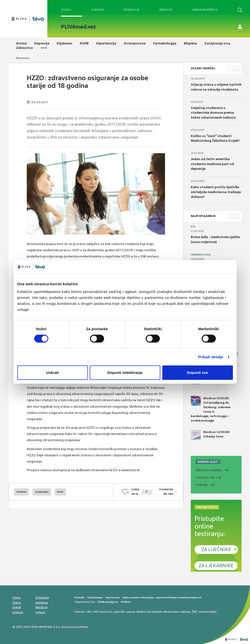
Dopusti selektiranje (125, 373)
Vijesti (17, 607)
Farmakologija (201, 255)
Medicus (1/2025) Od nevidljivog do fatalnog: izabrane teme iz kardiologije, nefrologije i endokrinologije (211, 409)
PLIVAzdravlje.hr (108, 602)
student (21, 492)
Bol (193, 227)
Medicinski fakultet (149, 612)
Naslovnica (23, 58)
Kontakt (80, 597)
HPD (96, 612)
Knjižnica (42, 603)
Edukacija (132, 10)
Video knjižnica (205, 10)
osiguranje (42, 492)
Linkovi (40, 612)
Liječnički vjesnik (124, 612)
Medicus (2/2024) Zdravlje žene (210, 435)
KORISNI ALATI (208, 462)
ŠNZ (195, 612)
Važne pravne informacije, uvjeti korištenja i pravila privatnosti (162, 597)
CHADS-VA (205, 478)
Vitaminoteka (208, 612)
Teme (16, 598)
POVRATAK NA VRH (166, 492)
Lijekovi (98, 10)
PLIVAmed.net (78, 27)
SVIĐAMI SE (142, 492)
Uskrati (53, 373)
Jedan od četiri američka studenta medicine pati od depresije (212, 164)
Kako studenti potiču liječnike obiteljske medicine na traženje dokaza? (216, 192)
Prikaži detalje (211, 357)
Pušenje (202, 485)
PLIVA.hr (126, 602)
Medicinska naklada (177, 612)
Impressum (113, 597)
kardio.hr (106, 612)
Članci (66, 10)
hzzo (60, 492)
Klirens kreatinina (209, 470)
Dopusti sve (197, 373)
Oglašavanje (95, 597)
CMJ (89, 612)
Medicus (166, 10)
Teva (78, 602)
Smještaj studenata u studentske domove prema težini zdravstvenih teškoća (213, 113)
